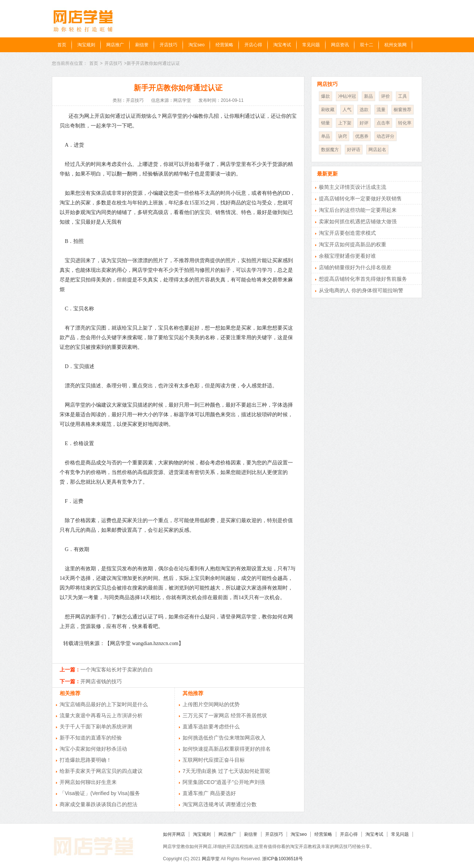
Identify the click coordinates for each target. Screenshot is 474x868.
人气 (347, 110)
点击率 (383, 123)
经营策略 (224, 45)
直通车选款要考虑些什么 (211, 727)
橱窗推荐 (403, 110)
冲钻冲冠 (347, 96)
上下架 (345, 123)
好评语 (354, 150)
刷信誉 (142, 45)
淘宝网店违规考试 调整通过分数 (220, 804)
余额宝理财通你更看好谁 (347, 256)
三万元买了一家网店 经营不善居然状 (225, 715)
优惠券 (362, 136)
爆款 (326, 96)
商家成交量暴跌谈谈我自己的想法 (99, 804)
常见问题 (311, 45)
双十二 (367, 45)
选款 (364, 110)
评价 (385, 96)
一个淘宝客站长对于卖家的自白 (117, 670)
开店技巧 (168, 45)
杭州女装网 (395, 45)
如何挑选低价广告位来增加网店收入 (224, 738)
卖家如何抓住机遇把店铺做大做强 (358, 221)
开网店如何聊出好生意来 (88, 782)
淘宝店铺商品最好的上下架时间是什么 (104, 704)
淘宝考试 (282, 45)
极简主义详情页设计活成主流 (353, 187)
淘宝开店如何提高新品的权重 (353, 244)
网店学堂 (211, 859)
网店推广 (115, 45)
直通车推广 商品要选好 (209, 793)
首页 (62, 45)
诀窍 (343, 136)
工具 (403, 96)
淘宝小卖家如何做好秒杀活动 (93, 749)
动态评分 (385, 136)
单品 (326, 136)
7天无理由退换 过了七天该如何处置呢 (226, 771)
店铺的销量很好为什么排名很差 (355, 267)
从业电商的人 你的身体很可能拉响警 (361, 290)
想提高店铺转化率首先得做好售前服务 (363, 279)
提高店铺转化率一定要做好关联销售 (360, 198)
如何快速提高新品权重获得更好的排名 (227, 749)
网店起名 (377, 150)
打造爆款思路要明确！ (86, 760)
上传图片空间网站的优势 (211, 704)
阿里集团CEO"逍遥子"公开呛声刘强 (224, 782)
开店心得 (253, 45)
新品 (368, 96)
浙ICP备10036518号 (282, 859)
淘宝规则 (86, 45)
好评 (364, 123)
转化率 (405, 123)
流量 (381, 110)
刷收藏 (328, 110)
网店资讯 (340, 45)
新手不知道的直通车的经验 (91, 738)
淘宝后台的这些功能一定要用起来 (358, 210)
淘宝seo (196, 45)
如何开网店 (174, 834)
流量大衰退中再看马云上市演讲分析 (101, 715)
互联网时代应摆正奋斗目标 (214, 760)
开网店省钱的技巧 (101, 681)
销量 (326, 123)
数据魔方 (330, 150)
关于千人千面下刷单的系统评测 (96, 727)
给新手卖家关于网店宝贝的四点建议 (101, 771)
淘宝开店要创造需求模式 (347, 233)
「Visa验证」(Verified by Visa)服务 (100, 793)
